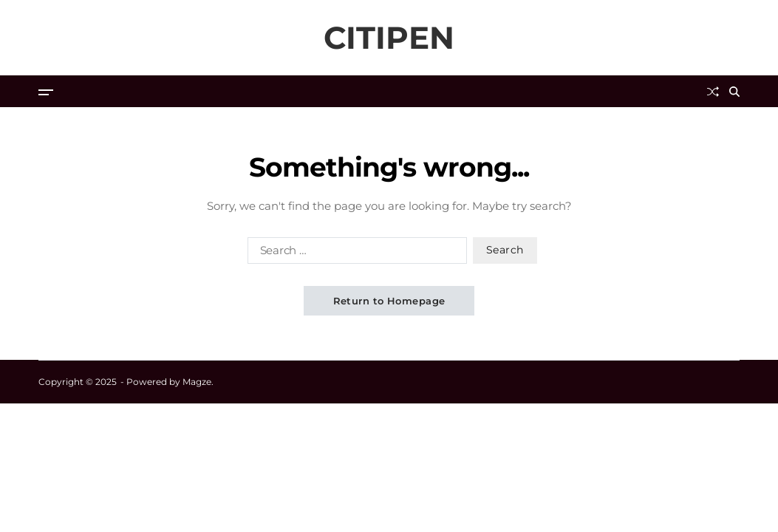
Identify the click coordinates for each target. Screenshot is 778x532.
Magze (197, 382)
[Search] (734, 92)
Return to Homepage (389, 301)
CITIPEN (389, 38)
